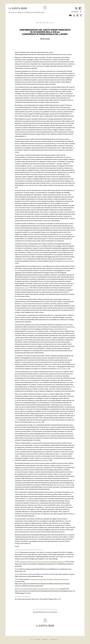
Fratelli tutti (36, 422)
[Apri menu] (80, 8)
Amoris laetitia (61, 369)
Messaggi (22, 12)
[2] (22, 304)
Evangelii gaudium (68, 261)
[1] (25, 136)
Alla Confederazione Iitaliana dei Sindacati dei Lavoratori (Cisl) (39, 589)
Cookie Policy (45, 640)
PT (53, 23)
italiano (75, 12)
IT (50, 23)
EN (41, 23)
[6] (64, 532)
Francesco (13, 12)
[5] (27, 499)
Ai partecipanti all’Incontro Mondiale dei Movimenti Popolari (49, 579)
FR (47, 23)
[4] (71, 387)
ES (44, 23)
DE (37, 23)
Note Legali (37, 640)
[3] (45, 348)
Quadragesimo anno (22, 288)
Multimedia (45, 39)
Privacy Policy (54, 640)
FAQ (32, 640)
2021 (43, 12)
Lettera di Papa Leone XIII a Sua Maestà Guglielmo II (42, 562)
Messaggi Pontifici (34, 12)
